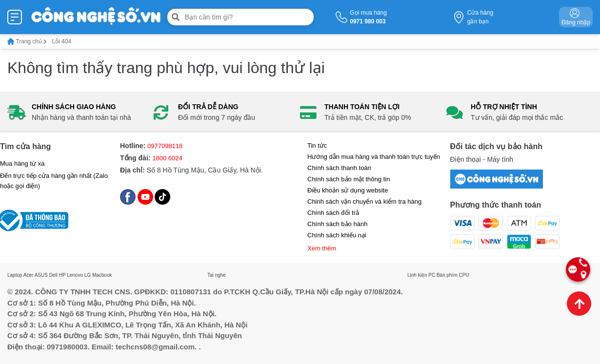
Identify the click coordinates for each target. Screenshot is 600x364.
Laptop (15, 275)
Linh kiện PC (421, 275)
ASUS (41, 275)
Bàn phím (447, 275)
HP (62, 275)
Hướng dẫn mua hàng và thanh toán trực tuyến (374, 157)
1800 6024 (167, 158)
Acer (29, 275)
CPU (464, 275)
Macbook (102, 275)
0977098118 (165, 146)
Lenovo (75, 275)
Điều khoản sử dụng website (348, 190)
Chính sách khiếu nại (337, 235)
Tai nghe (217, 275)
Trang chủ (27, 41)
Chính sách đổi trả (333, 213)
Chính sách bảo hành (337, 224)
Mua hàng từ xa (22, 163)
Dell (53, 275)
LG (88, 275)
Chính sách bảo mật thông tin (349, 179)
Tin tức (317, 145)
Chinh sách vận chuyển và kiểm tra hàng (364, 201)
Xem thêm (322, 248)
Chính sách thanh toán (339, 168)
